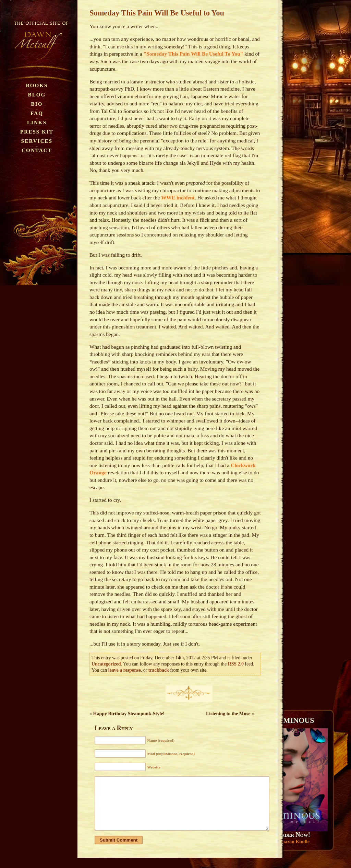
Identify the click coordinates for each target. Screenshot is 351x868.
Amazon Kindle (293, 842)
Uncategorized (106, 664)
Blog (37, 95)
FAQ (37, 113)
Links (37, 122)
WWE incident (178, 198)
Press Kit (37, 132)
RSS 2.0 (236, 664)
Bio (37, 104)
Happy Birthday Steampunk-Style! (129, 714)
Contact (37, 150)
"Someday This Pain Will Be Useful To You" (193, 54)
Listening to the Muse (228, 714)
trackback (159, 670)
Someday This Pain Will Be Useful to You (157, 13)
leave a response (125, 670)
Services (37, 141)
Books (37, 85)
